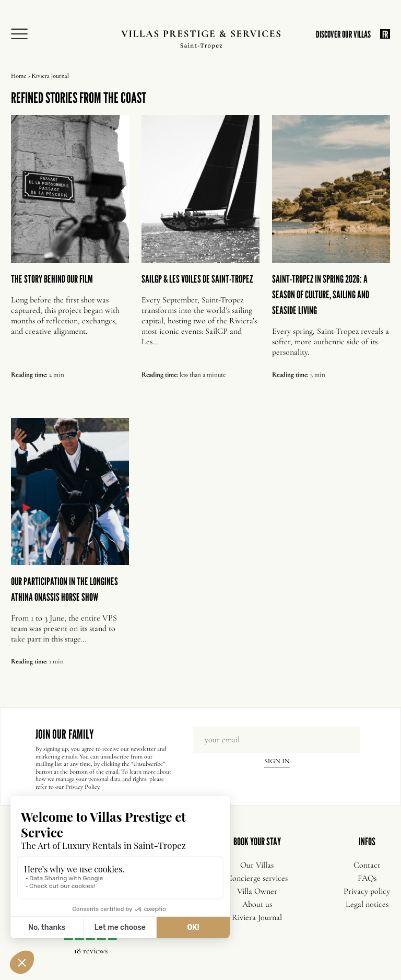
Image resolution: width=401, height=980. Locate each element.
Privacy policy (367, 891)
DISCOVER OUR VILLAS (343, 34)
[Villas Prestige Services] (201, 40)
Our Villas (257, 865)
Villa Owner (257, 891)
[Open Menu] (22, 34)
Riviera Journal (257, 917)
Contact (367, 865)
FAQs (367, 878)
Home (19, 76)
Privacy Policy (82, 787)
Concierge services (257, 878)
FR (385, 34)
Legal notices (367, 904)
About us (257, 904)
